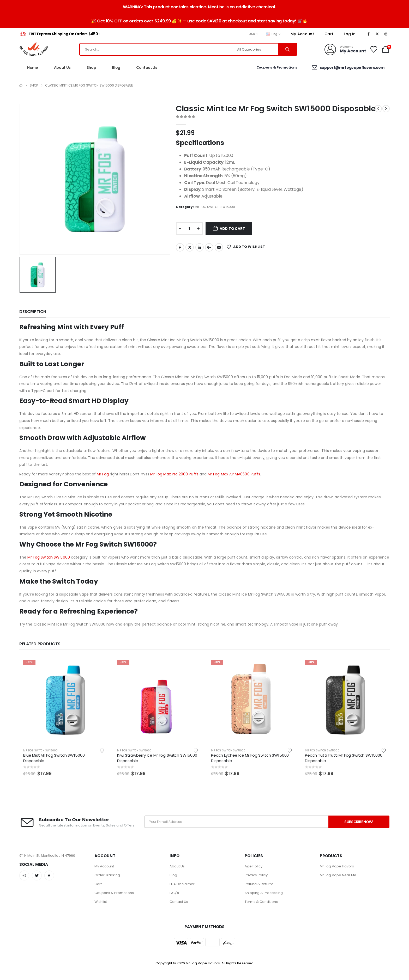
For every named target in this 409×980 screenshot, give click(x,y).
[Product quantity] (189, 229)
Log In (350, 34)
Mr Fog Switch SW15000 (49, 557)
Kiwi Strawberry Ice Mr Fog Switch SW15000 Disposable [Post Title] (157, 758)
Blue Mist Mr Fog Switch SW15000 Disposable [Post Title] (54, 758)
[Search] (287, 49)
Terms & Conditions (261, 902)
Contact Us (147, 68)
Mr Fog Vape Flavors (337, 866)
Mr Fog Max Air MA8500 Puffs (234, 474)
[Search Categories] (257, 49)
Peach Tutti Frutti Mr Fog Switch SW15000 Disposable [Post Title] (344, 758)
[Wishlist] (374, 50)
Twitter (190, 247)
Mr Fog (103, 474)
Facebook (180, 247)
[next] (386, 109)
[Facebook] (369, 34)
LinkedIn (200, 247)
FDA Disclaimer (182, 884)
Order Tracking (107, 875)
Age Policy (254, 866)
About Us (62, 68)
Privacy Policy (256, 875)
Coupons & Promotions (114, 893)
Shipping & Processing (264, 893)
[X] (377, 34)
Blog (116, 68)
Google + (209, 247)
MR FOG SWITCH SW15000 (215, 207)
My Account (302, 34)
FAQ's (174, 893)
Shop (91, 68)
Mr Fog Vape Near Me (338, 875)
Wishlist (101, 902)
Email (219, 247)
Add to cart (232, 229)
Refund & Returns (259, 884)
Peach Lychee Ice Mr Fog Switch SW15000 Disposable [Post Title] (250, 758)
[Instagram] (386, 34)
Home (33, 68)
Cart (329, 34)
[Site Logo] (34, 49)
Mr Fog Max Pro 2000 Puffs (174, 474)
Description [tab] (33, 312)
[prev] (378, 109)
